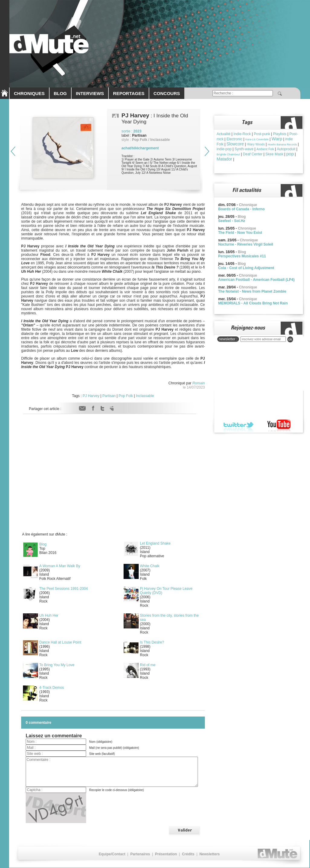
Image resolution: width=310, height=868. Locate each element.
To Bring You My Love (57, 665)
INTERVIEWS (90, 93)
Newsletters (210, 854)
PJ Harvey (91, 396)
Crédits (188, 854)
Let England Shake (155, 543)
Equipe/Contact (112, 854)
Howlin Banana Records (282, 145)
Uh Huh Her (49, 615)
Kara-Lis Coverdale (257, 139)
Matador (224, 159)
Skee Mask (274, 154)
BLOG (60, 93)
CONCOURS (167, 93)
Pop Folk (126, 396)
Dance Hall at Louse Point (60, 642)
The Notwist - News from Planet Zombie (252, 291)
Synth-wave (244, 149)
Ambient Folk (265, 149)
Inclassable (145, 396)
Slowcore (235, 144)
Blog (43, 544)
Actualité (224, 134)
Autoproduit (286, 149)
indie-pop (224, 149)
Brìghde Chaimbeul (228, 154)
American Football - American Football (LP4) (256, 280)
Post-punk (262, 134)
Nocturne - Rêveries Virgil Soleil (246, 244)
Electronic (234, 139)
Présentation (166, 854)
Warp (277, 139)
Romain (199, 383)
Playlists (280, 134)
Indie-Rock (242, 134)
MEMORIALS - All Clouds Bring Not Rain (253, 303)
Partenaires (140, 854)
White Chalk (150, 566)
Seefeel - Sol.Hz (232, 221)
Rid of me (148, 665)
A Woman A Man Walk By (60, 566)
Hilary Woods (256, 144)
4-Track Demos (52, 688)
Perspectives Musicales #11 (242, 256)
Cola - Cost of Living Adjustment (246, 268)
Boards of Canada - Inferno (241, 209)
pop (290, 154)
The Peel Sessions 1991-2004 (64, 589)
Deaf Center (253, 154)
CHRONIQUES (29, 93)
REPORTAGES (129, 93)
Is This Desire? (152, 642)
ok (290, 339)
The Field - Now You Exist (240, 233)
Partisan (109, 396)
